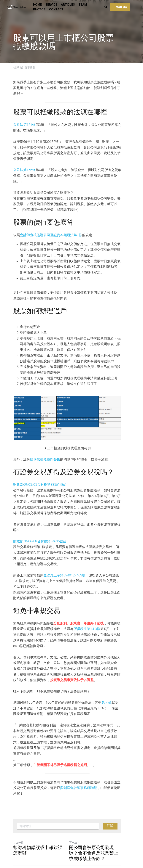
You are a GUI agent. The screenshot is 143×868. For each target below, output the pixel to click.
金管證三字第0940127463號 (64, 562)
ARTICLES (68, 5)
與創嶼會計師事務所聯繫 (72, 769)
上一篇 (18, 817)
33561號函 (58, 477)
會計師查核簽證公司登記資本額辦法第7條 (51, 223)
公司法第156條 (24, 164)
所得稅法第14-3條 (80, 615)
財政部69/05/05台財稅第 (32, 477)
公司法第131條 (24, 119)
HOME (37, 5)
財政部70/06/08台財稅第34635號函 (40, 528)
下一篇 (79, 817)
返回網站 (20, 845)
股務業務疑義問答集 (45, 451)
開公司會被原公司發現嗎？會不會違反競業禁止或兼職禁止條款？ (100, 828)
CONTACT (56, 9)
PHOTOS (39, 9)
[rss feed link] (128, 845)
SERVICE (51, 5)
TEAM (83, 5)
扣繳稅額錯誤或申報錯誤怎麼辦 (40, 825)
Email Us (120, 7)
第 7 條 (107, 683)
